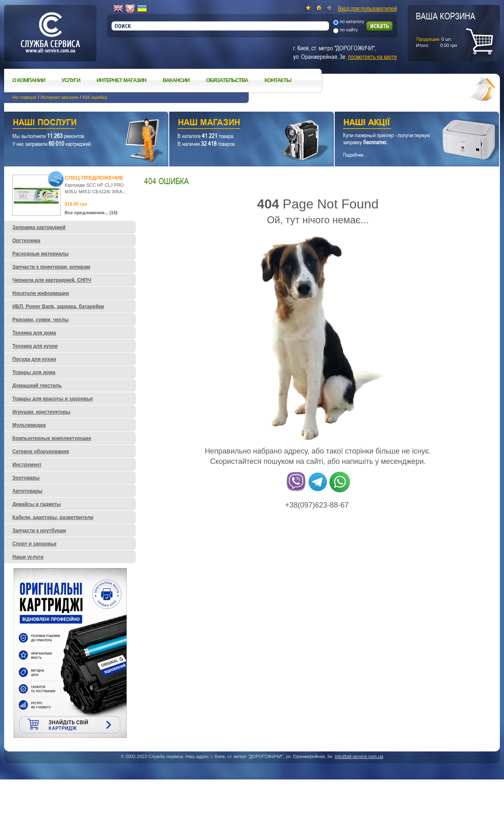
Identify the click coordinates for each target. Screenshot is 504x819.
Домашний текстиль (37, 386)
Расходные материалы (41, 254)
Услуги (71, 80)
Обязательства (227, 80)
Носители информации (41, 293)
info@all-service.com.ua (359, 756)
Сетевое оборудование (41, 452)
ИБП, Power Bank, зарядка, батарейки (58, 307)
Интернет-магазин (59, 97)
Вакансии (176, 80)
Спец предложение (94, 178)
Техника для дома (34, 333)
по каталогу (352, 21)
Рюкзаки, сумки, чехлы (41, 320)
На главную (24, 97)
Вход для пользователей (367, 8)
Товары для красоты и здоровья (52, 399)
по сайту (349, 30)
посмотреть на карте (372, 56)
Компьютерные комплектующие (52, 438)
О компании (29, 80)
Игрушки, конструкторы (41, 412)
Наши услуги (76, 123)
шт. (446, 29)
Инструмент (27, 465)
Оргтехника (26, 241)
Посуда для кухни (34, 359)
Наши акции (406, 123)
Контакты (278, 80)
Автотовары (27, 491)
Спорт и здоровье (34, 544)
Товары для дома (34, 372)
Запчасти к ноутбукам (39, 531)
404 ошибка (95, 97)
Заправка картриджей (39, 227)
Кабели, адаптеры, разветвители (53, 517)
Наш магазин (237, 123)
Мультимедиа (29, 425)
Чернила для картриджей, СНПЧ (52, 280)
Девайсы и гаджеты (37, 504)
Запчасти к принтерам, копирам (51, 267)
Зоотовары (26, 478)
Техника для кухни (35, 346)
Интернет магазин (122, 80)
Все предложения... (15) (91, 213)
